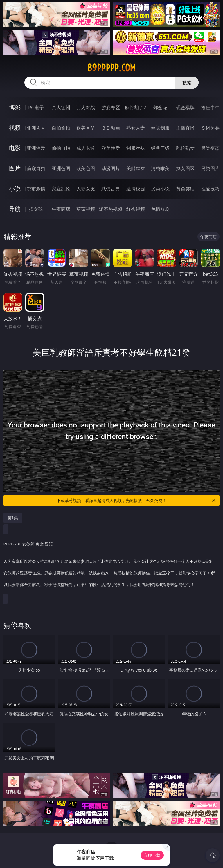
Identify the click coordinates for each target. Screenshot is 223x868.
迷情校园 (136, 189)
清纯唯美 (160, 168)
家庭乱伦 (61, 189)
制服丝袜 (136, 148)
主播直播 (185, 128)
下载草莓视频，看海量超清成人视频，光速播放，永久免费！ (137, 501)
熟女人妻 (136, 128)
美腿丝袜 (136, 168)
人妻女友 (86, 189)
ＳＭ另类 (210, 128)
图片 (15, 168)
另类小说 (160, 189)
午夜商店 (61, 209)
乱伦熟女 (185, 148)
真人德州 (61, 108)
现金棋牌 (185, 108)
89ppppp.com (111, 68)
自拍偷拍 (61, 128)
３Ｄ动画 (111, 128)
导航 (15, 209)
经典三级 (160, 148)
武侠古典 (111, 189)
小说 (15, 189)
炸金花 (160, 108)
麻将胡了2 (135, 108)
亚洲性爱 (36, 148)
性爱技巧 (210, 189)
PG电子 (36, 108)
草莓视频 (86, 209)
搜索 (187, 83)
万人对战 (86, 108)
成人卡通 (86, 148)
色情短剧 (160, 209)
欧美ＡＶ (86, 128)
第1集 (13, 518)
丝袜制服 (160, 128)
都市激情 (36, 189)
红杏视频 (136, 209)
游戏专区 (111, 108)
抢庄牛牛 (210, 108)
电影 (15, 148)
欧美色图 (86, 168)
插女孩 (36, 209)
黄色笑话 (185, 189)
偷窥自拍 (36, 168)
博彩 (15, 107)
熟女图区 (185, 168)
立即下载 (152, 855)
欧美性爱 (111, 148)
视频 (15, 128)
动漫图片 (111, 168)
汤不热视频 (111, 209)
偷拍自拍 (61, 148)
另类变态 (210, 148)
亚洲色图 (61, 168)
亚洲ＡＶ (36, 128)
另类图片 (210, 168)
